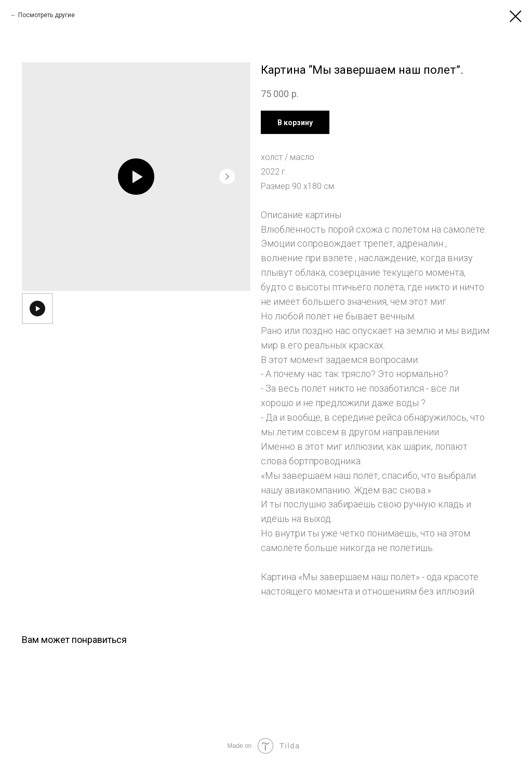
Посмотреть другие (46, 15)
